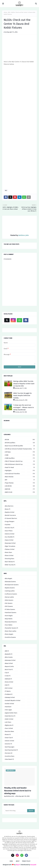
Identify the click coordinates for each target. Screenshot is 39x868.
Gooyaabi (33, 865)
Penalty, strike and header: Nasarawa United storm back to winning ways (18, 791)
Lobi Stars (8, 722)
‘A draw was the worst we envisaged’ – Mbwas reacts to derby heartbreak (24, 407)
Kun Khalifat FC (10, 537)
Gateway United (10, 697)
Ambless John (23, 235)
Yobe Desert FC (9, 759)
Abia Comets (9, 657)
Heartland (8, 707)
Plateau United (10, 549)
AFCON (20, 440)
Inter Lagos (8, 710)
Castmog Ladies (10, 591)
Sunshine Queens (10, 637)
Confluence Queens (11, 594)
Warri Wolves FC (10, 562)
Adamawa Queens (10, 582)
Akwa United (9, 663)
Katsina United (10, 534)
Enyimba (8, 525)
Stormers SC (9, 753)
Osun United (9, 728)
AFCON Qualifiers (20, 443)
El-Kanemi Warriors (11, 518)
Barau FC (8, 509)
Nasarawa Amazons (11, 622)
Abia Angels (9, 578)
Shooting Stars (10, 559)
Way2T (18, 865)
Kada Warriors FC (10, 716)
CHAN (20, 455)
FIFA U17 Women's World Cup (20, 461)
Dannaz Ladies (9, 597)
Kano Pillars (9, 531)
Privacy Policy (26, 861)
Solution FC (9, 744)
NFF (20, 480)
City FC (7, 673)
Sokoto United (10, 741)
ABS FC (7, 651)
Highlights (20, 471)
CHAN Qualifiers (20, 458)
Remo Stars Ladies (11, 631)
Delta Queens (9, 600)
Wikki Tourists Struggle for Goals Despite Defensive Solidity (23, 396)
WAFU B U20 (20, 492)
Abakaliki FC (9, 654)
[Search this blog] (16, 811)
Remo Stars (8, 552)
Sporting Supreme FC (11, 750)
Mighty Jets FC (9, 725)
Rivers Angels (9, 634)
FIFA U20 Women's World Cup (20, 464)
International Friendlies (20, 474)
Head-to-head (20, 467)
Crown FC (8, 676)
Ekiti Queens (9, 606)
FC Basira (8, 691)
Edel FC (7, 685)
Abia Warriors (9, 506)
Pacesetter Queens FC (12, 628)
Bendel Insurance (10, 515)
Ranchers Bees (9, 731)
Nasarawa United (10, 543)
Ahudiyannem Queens (12, 585)
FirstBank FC (9, 694)
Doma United (9, 682)
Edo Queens (9, 603)
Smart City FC (9, 738)
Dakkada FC (8, 679)
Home (5, 12)
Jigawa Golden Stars (11, 713)
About (18, 861)
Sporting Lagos (10, 747)
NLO (9, 12)
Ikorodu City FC (10, 528)
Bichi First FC (9, 670)
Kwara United (9, 540)
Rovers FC (8, 735)
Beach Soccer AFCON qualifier (20, 446)
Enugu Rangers (10, 521)
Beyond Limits (9, 666)
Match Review (20, 477)
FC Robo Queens (10, 609)
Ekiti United (9, 688)
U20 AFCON (20, 486)
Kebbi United (9, 719)
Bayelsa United (10, 512)
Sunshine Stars (10, 756)
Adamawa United (10, 660)
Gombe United (9, 704)
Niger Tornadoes (10, 546)
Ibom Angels (9, 616)
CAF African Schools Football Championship (20, 449)
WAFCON (20, 489)
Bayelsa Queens (10, 588)
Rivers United (9, 555)
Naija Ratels (9, 619)
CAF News (20, 452)
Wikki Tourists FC (10, 565)
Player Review (20, 483)
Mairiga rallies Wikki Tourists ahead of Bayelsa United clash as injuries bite (24, 384)
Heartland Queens (11, 613)
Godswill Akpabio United (13, 700)
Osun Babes (9, 625)
